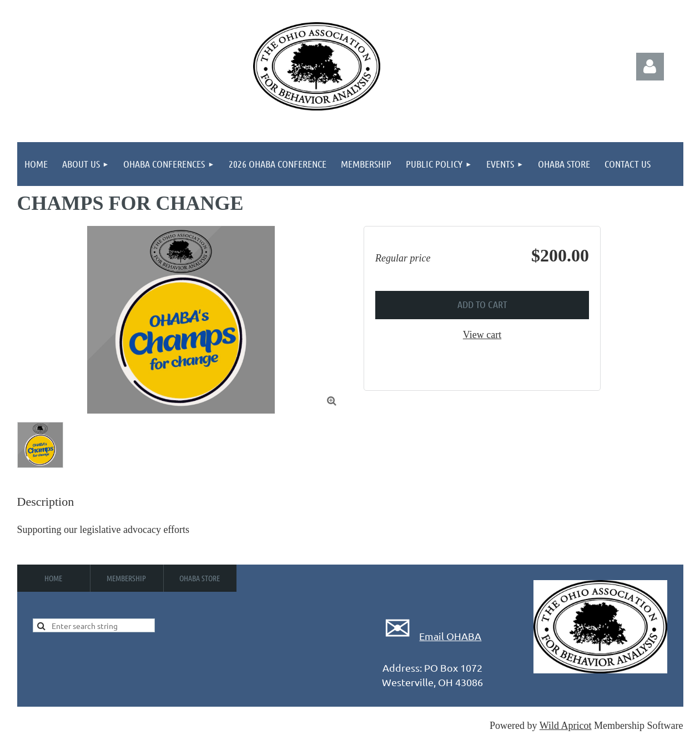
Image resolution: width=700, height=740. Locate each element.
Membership (126, 578)
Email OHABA (450, 636)
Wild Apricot (566, 726)
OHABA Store (200, 578)
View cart (482, 335)
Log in (650, 67)
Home (53, 578)
